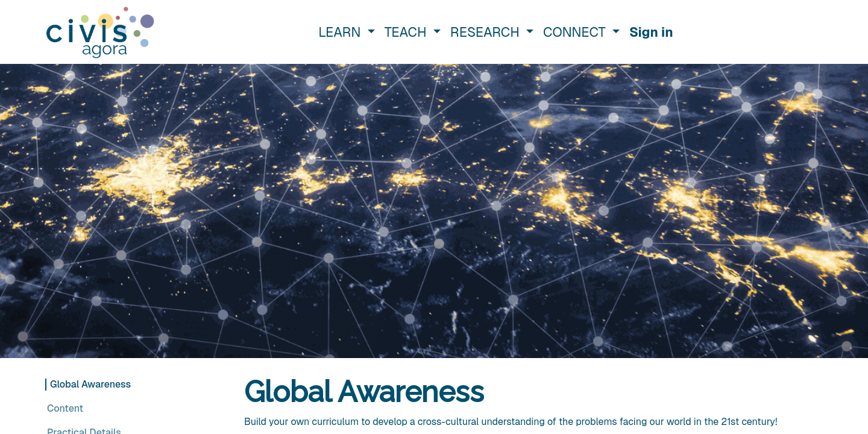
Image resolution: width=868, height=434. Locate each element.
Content (65, 408)
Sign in (651, 32)
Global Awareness (90, 384)
